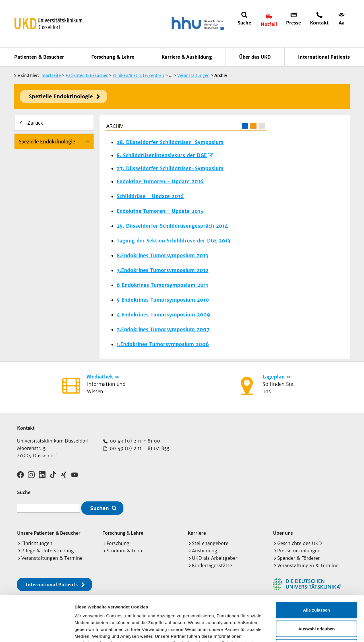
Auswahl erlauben (317, 586)
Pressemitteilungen (299, 551)
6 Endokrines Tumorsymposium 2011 (162, 285)
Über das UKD (255, 57)
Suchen (100, 508)
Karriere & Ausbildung (187, 57)
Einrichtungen (37, 543)
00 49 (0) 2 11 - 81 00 (134, 441)
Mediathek (100, 377)
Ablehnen (317, 605)
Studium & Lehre (125, 551)
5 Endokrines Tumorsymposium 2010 (163, 300)
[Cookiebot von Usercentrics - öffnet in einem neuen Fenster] (37, 631)
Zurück (35, 123)
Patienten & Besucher (39, 57)
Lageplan (274, 377)
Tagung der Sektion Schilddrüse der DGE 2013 (174, 241)
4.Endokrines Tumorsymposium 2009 (163, 315)
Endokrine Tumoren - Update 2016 (160, 182)
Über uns (283, 533)
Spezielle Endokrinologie (61, 96)
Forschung (118, 543)
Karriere (197, 533)
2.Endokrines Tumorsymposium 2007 (163, 330)
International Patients (324, 57)
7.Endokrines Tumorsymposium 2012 (163, 270)
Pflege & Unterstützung (48, 551)
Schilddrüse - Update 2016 (150, 196)
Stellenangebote (210, 543)
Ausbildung (205, 551)
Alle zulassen (316, 567)
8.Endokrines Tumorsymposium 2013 (162, 256)
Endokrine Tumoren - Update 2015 (160, 211)
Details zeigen (302, 631)
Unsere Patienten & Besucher (49, 533)
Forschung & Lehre (113, 57)
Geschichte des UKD (300, 543)
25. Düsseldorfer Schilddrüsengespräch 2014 (172, 226)
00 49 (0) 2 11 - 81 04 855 (139, 448)
